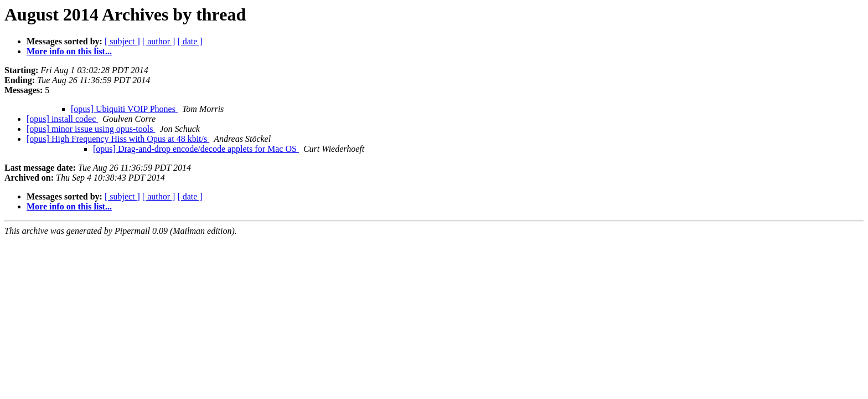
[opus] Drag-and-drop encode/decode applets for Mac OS (196, 149)
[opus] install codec (62, 119)
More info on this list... (69, 51)
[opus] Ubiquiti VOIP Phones (124, 109)
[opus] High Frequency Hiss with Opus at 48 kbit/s (118, 139)
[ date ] (190, 41)
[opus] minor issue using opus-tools (91, 129)
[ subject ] (122, 41)
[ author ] (159, 41)
